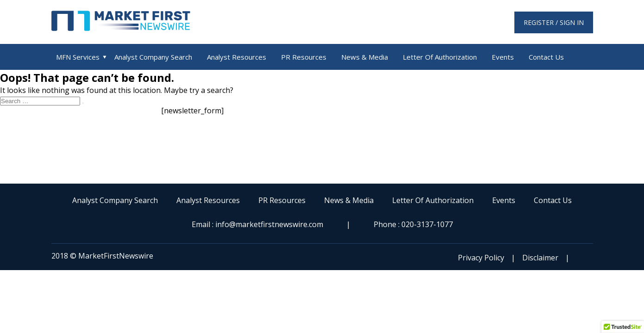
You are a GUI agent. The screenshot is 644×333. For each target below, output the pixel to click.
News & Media (365, 57)
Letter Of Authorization (440, 57)
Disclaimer (540, 258)
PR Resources (304, 57)
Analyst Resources (237, 57)
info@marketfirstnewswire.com (269, 224)
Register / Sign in (554, 22)
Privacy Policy (481, 258)
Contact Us (546, 57)
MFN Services (78, 57)
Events (503, 57)
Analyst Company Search (153, 57)
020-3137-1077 (427, 224)
